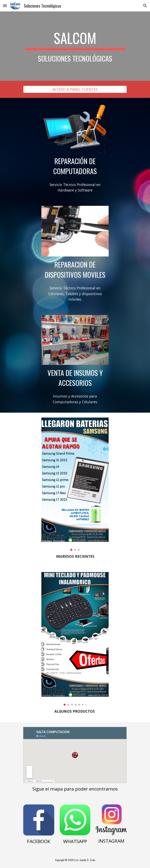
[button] (5, 6)
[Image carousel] (75, 484)
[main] (75, 46)
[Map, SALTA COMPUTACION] (75, 755)
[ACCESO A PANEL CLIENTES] (75, 89)
